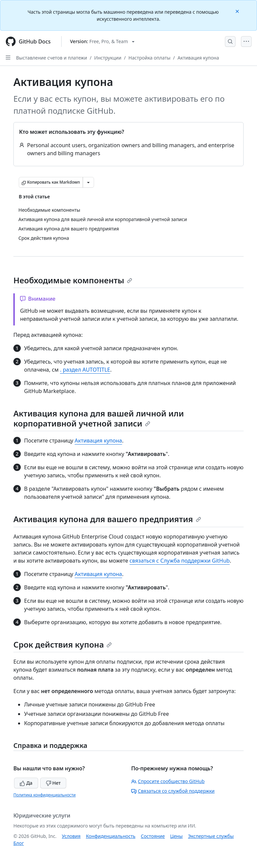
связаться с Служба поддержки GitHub (180, 561)
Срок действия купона (63, 644)
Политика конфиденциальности (45, 795)
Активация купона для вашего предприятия (107, 519)
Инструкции (108, 58)
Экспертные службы (211, 836)
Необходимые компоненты (73, 280)
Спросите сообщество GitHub (168, 781)
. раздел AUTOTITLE (85, 370)
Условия (71, 836)
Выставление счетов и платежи (52, 58)
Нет (53, 783)
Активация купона (198, 58)
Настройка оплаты (150, 58)
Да (26, 783)
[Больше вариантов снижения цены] (88, 182)
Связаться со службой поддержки (173, 791)
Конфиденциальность (111, 836)
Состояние (153, 836)
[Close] (238, 11)
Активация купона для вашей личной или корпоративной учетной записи (99, 418)
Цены (177, 836)
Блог (19, 843)
